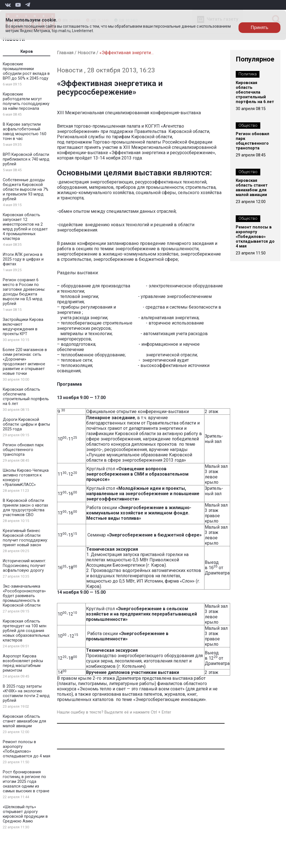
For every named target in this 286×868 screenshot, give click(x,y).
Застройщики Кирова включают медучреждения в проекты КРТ (23, 327)
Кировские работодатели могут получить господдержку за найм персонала (26, 101)
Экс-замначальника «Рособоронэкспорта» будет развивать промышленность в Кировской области (24, 596)
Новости (86, 53)
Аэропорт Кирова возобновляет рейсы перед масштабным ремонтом (23, 663)
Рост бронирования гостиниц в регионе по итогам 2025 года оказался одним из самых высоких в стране (26, 782)
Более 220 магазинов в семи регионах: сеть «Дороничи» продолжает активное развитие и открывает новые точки (25, 362)
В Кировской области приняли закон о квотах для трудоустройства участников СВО (25, 508)
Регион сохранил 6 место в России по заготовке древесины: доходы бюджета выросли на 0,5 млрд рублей (24, 292)
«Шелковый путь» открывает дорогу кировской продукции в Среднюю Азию (25, 814)
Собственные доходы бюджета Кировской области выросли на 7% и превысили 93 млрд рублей (26, 189)
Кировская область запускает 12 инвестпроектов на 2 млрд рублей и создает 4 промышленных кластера (25, 227)
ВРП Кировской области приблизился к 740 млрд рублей (26, 159)
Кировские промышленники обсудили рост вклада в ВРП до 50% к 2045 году (26, 71)
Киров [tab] (27, 52)
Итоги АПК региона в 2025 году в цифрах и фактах (23, 259)
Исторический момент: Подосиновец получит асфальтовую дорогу (24, 566)
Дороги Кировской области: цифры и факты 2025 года (26, 424)
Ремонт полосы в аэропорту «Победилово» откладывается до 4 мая (27, 749)
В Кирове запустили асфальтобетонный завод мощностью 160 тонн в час (25, 132)
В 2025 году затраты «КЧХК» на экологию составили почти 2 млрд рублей (26, 693)
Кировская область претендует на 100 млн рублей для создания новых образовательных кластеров (26, 631)
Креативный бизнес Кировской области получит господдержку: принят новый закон (25, 538)
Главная (65, 53)
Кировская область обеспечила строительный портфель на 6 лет (26, 397)
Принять (260, 28)
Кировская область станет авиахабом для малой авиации (24, 721)
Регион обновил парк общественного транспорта (23, 450)
